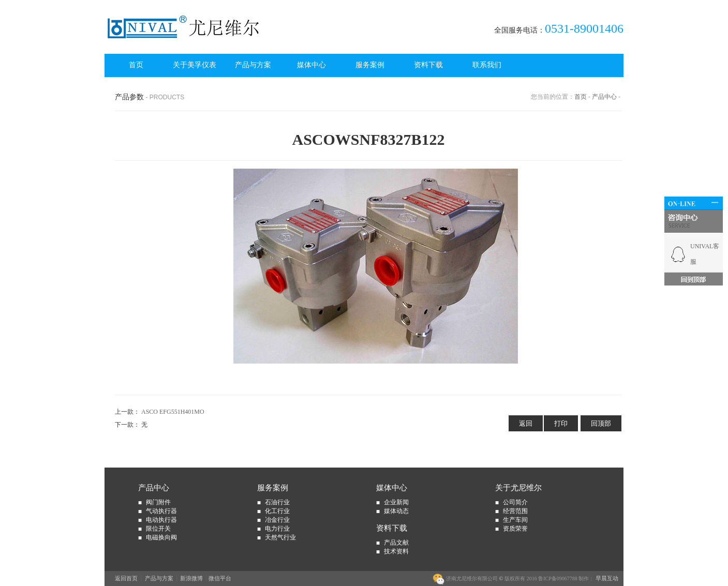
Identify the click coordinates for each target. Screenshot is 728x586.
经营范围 (515, 511)
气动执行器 (161, 511)
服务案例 (370, 65)
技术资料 (396, 551)
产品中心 (604, 97)
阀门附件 (158, 502)
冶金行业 (277, 520)
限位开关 (158, 529)
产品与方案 (253, 65)
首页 (136, 65)
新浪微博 (191, 578)
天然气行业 (280, 537)
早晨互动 (606, 578)
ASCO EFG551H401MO (173, 412)
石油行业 (277, 502)
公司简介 (515, 502)
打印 (561, 423)
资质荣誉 (515, 529)
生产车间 (515, 520)
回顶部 (601, 423)
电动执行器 (161, 520)
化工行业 (277, 511)
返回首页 (126, 578)
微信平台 (220, 578)
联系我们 (487, 65)
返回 (526, 423)
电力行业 (277, 529)
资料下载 (428, 65)
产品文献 (396, 543)
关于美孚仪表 (195, 65)
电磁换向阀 (161, 537)
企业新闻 (396, 502)
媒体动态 (396, 511)
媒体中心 (311, 65)
